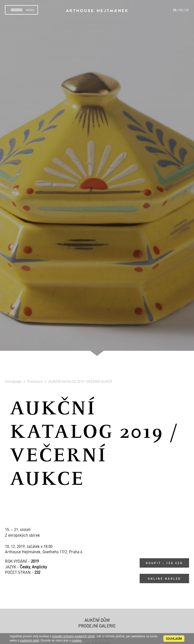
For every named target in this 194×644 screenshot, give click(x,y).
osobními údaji (30, 641)
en (181, 10)
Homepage (13, 381)
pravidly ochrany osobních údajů (74, 636)
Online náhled (164, 578)
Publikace (35, 381)
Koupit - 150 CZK (164, 563)
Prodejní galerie (97, 626)
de (187, 10)
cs (175, 10)
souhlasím (174, 639)
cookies (76, 641)
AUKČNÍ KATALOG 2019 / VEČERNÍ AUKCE (80, 381)
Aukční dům (97, 620)
